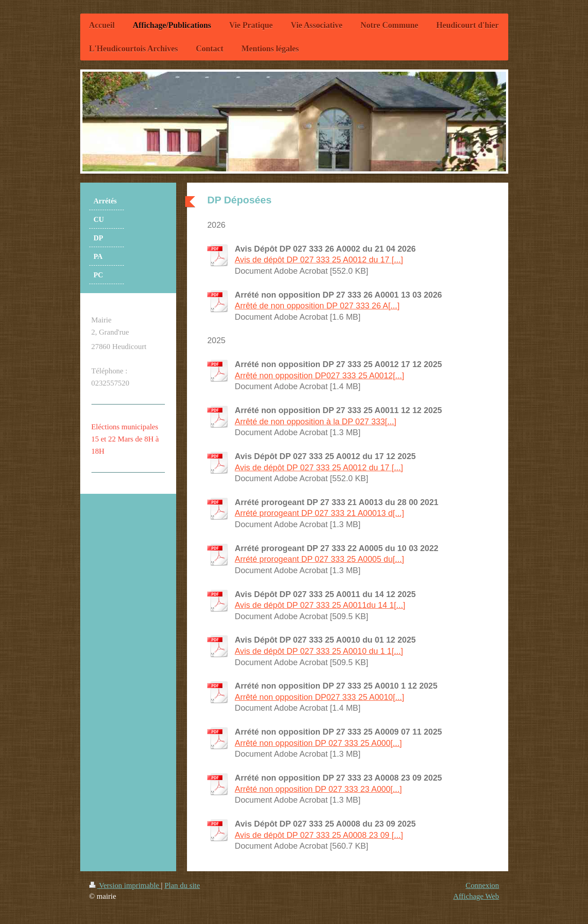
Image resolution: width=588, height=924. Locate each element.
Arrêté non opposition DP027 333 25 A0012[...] (319, 376)
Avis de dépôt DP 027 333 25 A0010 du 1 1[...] (319, 651)
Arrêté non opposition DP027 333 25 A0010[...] (319, 697)
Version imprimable (125, 885)
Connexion (482, 885)
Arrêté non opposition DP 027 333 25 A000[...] (318, 743)
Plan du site (182, 885)
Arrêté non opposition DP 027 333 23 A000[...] (318, 789)
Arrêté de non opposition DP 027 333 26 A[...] (317, 306)
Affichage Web (476, 896)
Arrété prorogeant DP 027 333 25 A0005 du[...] (319, 559)
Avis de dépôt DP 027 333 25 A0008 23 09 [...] (319, 835)
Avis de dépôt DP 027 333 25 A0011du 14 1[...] (320, 605)
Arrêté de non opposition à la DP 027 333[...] (316, 422)
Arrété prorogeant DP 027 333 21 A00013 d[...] (319, 513)
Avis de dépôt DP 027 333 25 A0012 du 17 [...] (319, 260)
